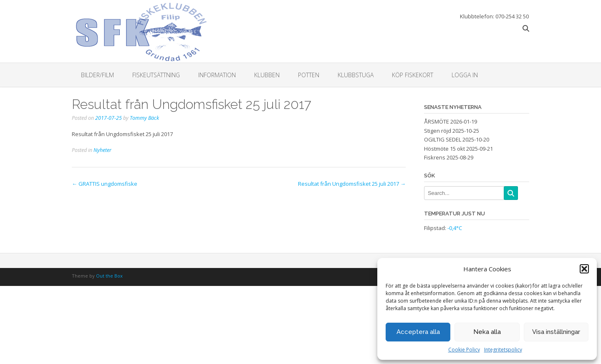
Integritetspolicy (503, 350)
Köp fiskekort (413, 75)
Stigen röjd (438, 131)
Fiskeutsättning (156, 75)
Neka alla (487, 332)
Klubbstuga (356, 75)
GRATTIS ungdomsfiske (105, 184)
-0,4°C (455, 228)
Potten (309, 75)
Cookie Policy (464, 350)
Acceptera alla (418, 332)
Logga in (465, 75)
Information (217, 75)
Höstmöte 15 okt (444, 149)
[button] (584, 269)
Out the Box (109, 276)
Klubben (267, 75)
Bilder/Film (97, 75)
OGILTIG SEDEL (443, 139)
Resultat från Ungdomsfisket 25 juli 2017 (352, 184)
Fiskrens (435, 157)
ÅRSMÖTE (437, 121)
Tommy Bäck (144, 118)
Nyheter (102, 150)
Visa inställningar (556, 332)
